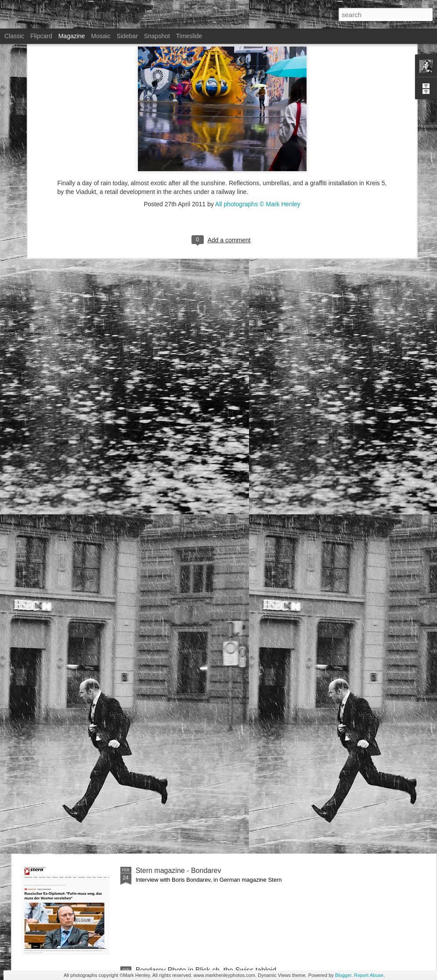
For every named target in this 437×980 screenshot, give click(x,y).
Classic (14, 36)
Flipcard (41, 36)
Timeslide (189, 36)
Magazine (72, 36)
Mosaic (101, 36)
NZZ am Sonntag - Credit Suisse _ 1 (192, 771)
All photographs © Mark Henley (258, 127)
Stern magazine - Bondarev (179, 871)
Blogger (343, 975)
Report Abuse (369, 975)
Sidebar (127, 36)
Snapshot (157, 36)
